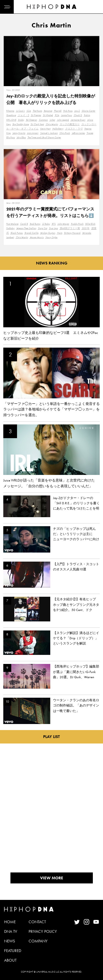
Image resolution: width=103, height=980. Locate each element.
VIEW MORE (52, 878)
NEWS (10, 941)
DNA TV (11, 931)
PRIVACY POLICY (43, 931)
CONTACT (37, 922)
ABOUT (10, 960)
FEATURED (13, 951)
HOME (10, 922)
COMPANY (38, 941)
